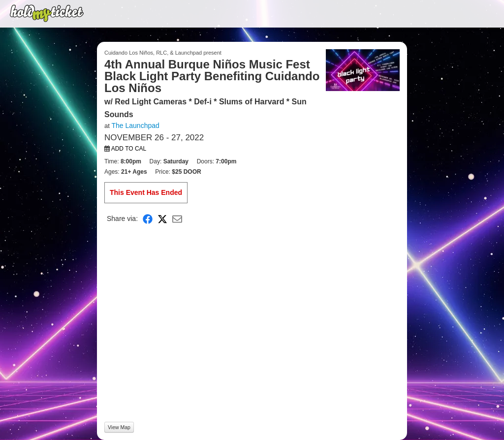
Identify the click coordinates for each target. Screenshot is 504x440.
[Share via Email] (177, 218)
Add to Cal (125, 149)
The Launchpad (135, 126)
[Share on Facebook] (148, 218)
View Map (119, 427)
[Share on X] (162, 218)
